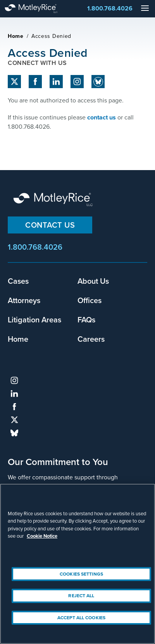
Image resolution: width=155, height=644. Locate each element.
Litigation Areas (34, 319)
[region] (77, 564)
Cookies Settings (81, 574)
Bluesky (98, 82)
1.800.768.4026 (110, 8)
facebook (35, 82)
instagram (77, 82)
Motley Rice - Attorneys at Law (39, 9)
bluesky (14, 433)
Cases (18, 281)
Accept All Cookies (81, 618)
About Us (93, 281)
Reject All (81, 596)
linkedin (56, 82)
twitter (14, 82)
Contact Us (50, 225)
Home (16, 36)
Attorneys (24, 300)
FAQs (86, 319)
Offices (90, 300)
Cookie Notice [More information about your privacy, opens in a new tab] (42, 536)
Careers (91, 339)
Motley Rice (54, 200)
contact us (102, 117)
